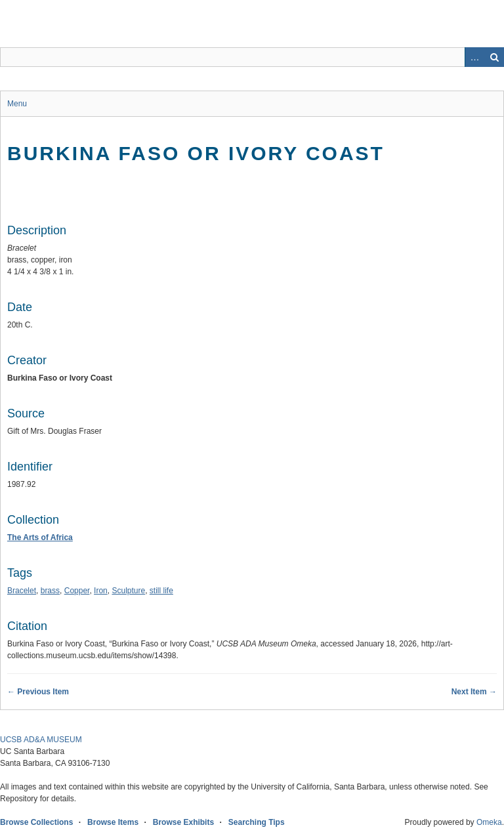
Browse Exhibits (183, 822)
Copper (77, 591)
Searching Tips (257, 822)
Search (494, 57)
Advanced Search (474, 57)
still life (161, 591)
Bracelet (22, 591)
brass (50, 591)
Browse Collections (36, 822)
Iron (101, 591)
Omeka (489, 822)
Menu (17, 104)
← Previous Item (38, 692)
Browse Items (113, 822)
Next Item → (474, 692)
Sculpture (128, 591)
